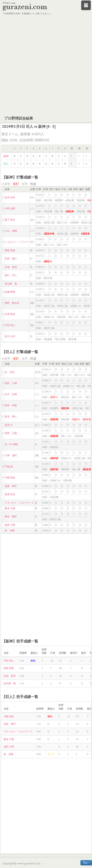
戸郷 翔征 (10, 478)
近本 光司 (10, 197)
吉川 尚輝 (11, 394)
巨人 (6, 164)
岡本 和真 (11, 405)
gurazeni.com (25, 7)
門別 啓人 (10, 325)
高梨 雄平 (11, 486)
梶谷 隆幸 (11, 516)
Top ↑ (86, 863)
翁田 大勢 (10, 525)
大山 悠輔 (11, 231)
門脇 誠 (9, 466)
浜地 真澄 (11, 267)
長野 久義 (11, 433)
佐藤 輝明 (10, 292)
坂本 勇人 (11, 416)
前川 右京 (10, 336)
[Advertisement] (45, 65)
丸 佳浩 (10, 372)
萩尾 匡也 (10, 494)
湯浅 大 (9, 425)
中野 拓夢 (10, 209)
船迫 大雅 (10, 508)
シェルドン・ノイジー (17, 242)
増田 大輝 (11, 383)
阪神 (6, 156)
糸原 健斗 (11, 259)
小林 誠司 (11, 455)
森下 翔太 (10, 220)
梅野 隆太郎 (12, 303)
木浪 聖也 (10, 314)
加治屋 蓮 (11, 284)
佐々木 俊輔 (11, 444)
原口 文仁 (11, 275)
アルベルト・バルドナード (19, 503)
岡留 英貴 (10, 250)
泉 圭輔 (10, 530)
